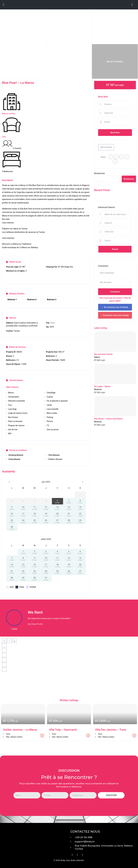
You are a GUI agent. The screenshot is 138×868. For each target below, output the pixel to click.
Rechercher (100, 173)
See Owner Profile (35, 624)
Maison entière (9, 114)
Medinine (98, 389)
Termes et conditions (17, 450)
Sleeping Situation (15, 294)
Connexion (115, 292)
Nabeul (97, 357)
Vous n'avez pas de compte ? (111, 298)
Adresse (11, 318)
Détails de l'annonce (16, 347)
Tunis (52, 323)
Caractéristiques (15, 380)
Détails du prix (14, 262)
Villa (4, 137)
